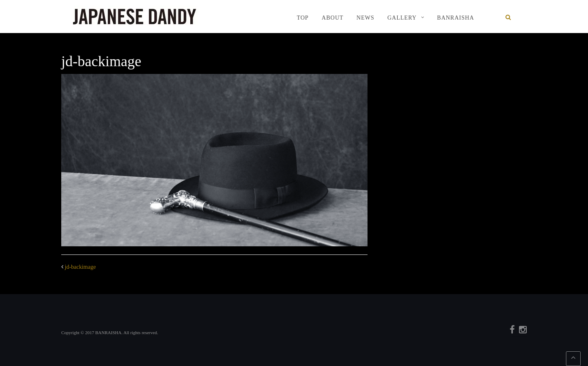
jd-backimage (80, 267)
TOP (303, 18)
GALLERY (402, 18)
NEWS (365, 18)
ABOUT (333, 18)
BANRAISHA (455, 18)
